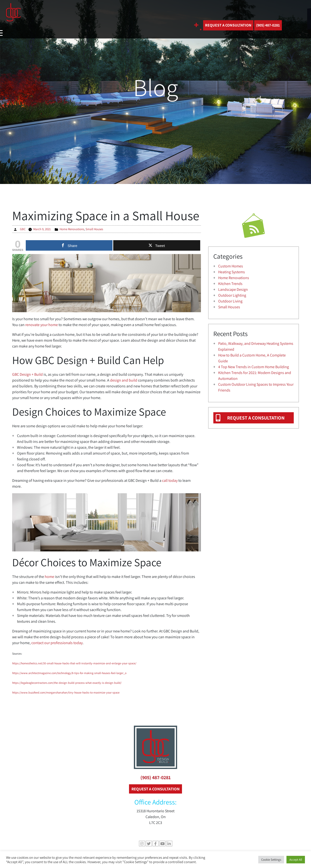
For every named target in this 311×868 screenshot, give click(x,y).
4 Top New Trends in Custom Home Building (254, 367)
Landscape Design (233, 289)
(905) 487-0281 (156, 777)
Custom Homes (231, 266)
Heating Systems (232, 272)
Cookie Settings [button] (271, 860)
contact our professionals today (57, 643)
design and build (124, 380)
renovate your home (42, 325)
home (49, 577)
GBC (23, 229)
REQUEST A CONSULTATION (228, 25)
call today (170, 480)
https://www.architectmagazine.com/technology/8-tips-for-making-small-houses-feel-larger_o (69, 673)
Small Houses (94, 229)
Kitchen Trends (230, 284)
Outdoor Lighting (232, 295)
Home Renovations (72, 229)
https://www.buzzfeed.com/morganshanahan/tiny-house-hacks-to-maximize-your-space (66, 692)
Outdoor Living (230, 301)
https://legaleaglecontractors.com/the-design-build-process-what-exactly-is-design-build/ (67, 683)
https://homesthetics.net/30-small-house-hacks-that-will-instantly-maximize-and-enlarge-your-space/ (74, 663)
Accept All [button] (296, 860)
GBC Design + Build (27, 374)
